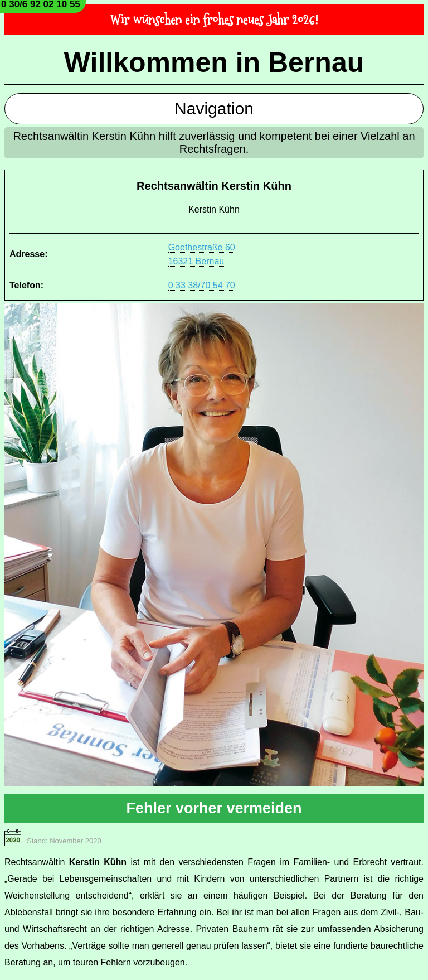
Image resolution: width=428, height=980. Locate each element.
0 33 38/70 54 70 (202, 285)
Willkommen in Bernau (214, 62)
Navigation (214, 108)
